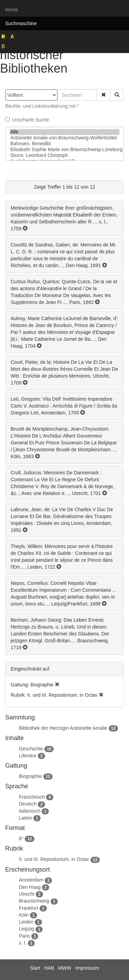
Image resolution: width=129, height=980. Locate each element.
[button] (104, 95)
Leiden (26, 922)
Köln (24, 915)
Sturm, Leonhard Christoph (64, 155)
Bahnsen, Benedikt (64, 144)
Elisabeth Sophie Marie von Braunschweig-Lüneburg (64, 150)
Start (35, 968)
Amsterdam (31, 880)
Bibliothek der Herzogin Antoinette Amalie (63, 728)
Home (12, 10)
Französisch (32, 797)
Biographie (30, 776)
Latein (25, 818)
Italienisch (30, 811)
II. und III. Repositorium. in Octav (54, 859)
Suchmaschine (21, 23)
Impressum (87, 968)
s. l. (23, 943)
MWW (65, 968)
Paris (24, 936)
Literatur (28, 756)
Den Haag (30, 887)
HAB (49, 968)
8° (21, 839)
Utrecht (27, 894)
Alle (64, 132)
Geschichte (31, 749)
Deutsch (28, 804)
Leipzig (26, 929)
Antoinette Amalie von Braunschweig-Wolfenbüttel (64, 138)
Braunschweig (34, 901)
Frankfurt (29, 908)
